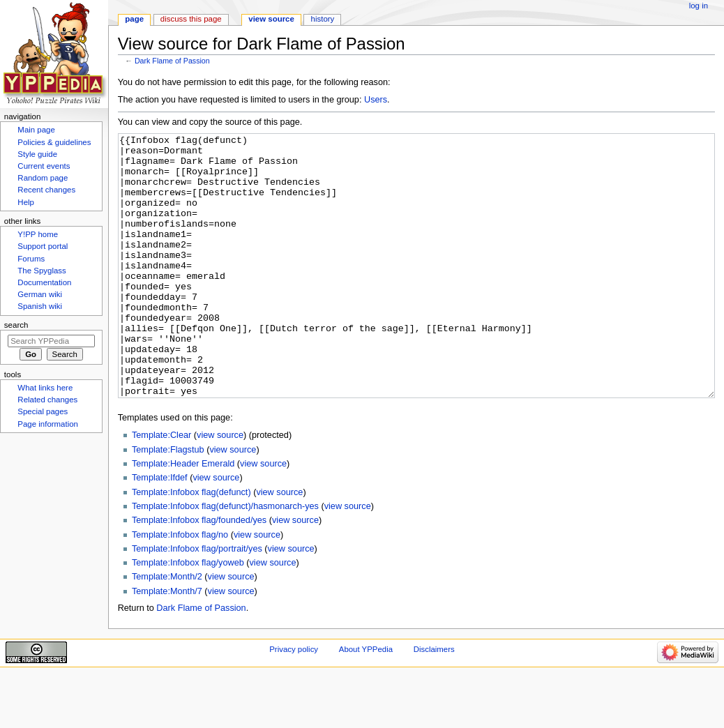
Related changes (47, 400)
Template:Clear (161, 487)
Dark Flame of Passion (172, 61)
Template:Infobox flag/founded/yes (199, 572)
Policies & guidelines (54, 142)
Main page (36, 130)
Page (134, 19)
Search (16, 325)
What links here (45, 388)
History (323, 19)
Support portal (43, 246)
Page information (48, 424)
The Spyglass (42, 271)
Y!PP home (38, 234)
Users (376, 100)
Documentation (44, 282)
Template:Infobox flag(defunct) (191, 545)
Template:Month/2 (167, 629)
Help (26, 202)
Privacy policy (294, 702)
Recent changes (46, 190)
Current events (44, 166)
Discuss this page (191, 19)
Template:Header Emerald (183, 516)
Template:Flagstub (168, 502)
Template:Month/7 (167, 644)
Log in (699, 6)
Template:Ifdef (160, 530)
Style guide (37, 154)
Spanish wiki (40, 306)
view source (220, 487)
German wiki (40, 294)
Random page (43, 178)
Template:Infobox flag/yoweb (188, 615)
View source (271, 19)
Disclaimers (434, 702)
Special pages (43, 411)
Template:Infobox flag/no (180, 587)
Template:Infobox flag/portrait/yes (197, 601)
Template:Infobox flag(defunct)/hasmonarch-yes (225, 559)
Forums (31, 259)
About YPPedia (366, 702)
